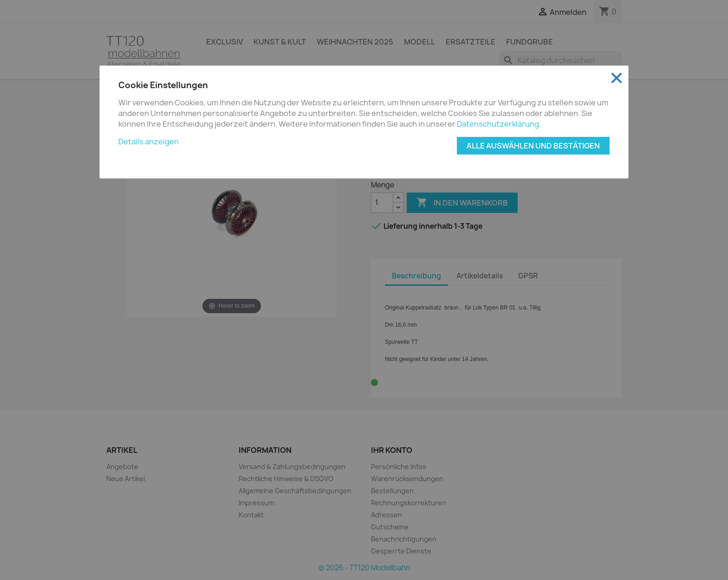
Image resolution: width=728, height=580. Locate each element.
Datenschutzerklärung (498, 124)
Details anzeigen (149, 142)
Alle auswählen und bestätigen (533, 146)
